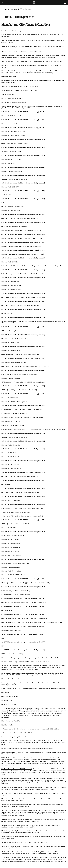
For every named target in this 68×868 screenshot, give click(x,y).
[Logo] (34, 2)
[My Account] (65, 2)
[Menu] (3, 2)
